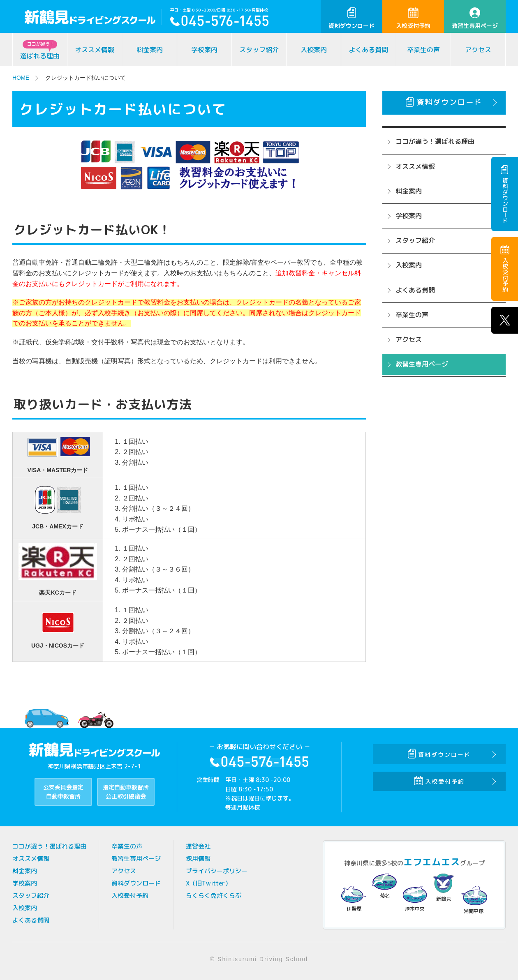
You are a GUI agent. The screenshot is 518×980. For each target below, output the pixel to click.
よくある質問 (368, 50)
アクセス (478, 50)
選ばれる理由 (40, 50)
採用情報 (198, 858)
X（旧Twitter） (208, 883)
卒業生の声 (423, 50)
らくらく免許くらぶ (214, 895)
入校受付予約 (413, 18)
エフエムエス (432, 861)
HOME (21, 78)
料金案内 (150, 50)
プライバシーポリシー (217, 870)
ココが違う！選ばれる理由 (435, 141)
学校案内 (204, 50)
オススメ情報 (95, 50)
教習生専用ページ (475, 18)
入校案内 (314, 50)
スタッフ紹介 (259, 50)
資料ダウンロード (351, 18)
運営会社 (198, 846)
